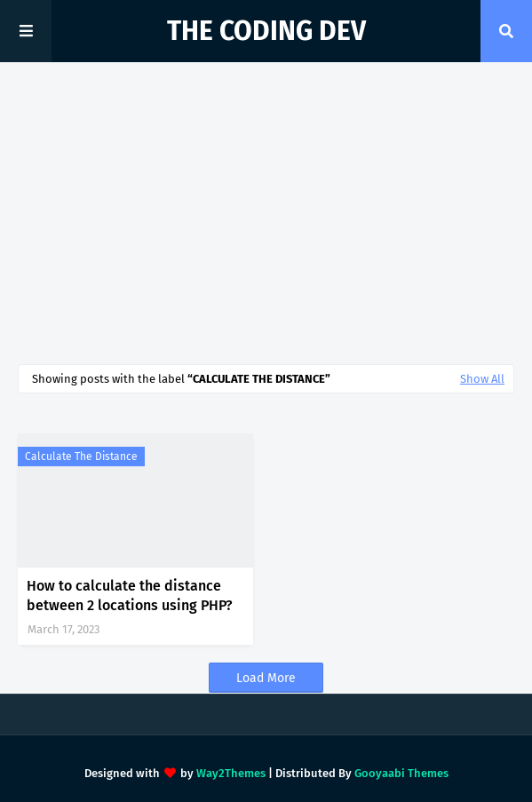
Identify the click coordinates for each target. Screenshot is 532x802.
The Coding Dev (266, 31)
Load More (266, 678)
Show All (482, 379)
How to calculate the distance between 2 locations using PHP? (130, 596)
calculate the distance (81, 457)
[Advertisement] (266, 213)
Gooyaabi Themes (401, 773)
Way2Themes (231, 773)
